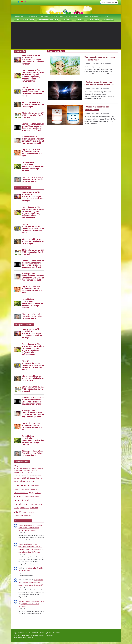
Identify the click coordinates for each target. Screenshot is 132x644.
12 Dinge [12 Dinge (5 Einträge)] (16, 466)
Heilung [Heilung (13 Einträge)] (22, 481)
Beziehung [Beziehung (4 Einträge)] (25, 473)
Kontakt (33, 635)
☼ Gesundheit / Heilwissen (38, 16)
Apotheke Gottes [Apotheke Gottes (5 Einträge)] (18, 470)
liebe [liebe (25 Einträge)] (32, 492)
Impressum (41, 635)
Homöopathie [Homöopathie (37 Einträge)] (22, 485)
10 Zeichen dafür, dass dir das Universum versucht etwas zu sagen (30, 528)
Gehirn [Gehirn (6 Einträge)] (19, 478)
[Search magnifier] (116, 2)
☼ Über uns (80, 20)
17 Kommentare (106, 63)
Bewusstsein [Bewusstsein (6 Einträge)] (18, 473)
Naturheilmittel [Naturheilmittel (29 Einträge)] (22, 504)
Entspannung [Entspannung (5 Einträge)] (39, 475)
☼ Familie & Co (66, 20)
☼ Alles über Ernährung (92, 16)
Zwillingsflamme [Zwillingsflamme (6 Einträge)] (19, 515)
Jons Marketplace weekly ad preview (31, 601)
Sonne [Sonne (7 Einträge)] (27, 508)
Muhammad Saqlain (25, 525)
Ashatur (88, 63)
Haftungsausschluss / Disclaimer (23, 637)
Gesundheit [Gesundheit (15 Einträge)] (35, 478)
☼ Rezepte (107, 16)
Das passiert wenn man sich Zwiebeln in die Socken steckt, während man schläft (31, 582)
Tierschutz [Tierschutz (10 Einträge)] (34, 508)
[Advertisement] (66, 36)
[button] (25, 16)
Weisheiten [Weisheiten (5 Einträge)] (31, 512)
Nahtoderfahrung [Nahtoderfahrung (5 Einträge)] (30, 497)
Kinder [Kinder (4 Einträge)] (22, 489)
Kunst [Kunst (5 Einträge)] (37, 489)
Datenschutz (49, 635)
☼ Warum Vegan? (57, 16)
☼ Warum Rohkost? (73, 16)
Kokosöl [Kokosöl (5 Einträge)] (27, 489)
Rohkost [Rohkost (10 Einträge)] (41, 504)
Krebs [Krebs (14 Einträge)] (33, 489)
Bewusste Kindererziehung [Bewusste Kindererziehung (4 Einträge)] (30, 471)
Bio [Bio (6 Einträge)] (29, 473)
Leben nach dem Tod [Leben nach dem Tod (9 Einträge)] (21, 493)
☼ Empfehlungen (93, 20)
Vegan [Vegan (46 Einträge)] (18, 512)
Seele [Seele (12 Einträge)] (22, 508)
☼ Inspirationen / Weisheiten (48, 20)
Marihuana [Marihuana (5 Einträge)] (38, 493)
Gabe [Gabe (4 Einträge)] (15, 478)
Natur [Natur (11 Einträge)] (37, 496)
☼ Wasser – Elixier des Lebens (24, 20)
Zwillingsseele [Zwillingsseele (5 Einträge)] (28, 515)
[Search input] (108, 2)
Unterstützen (25, 635)
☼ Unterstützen (108, 20)
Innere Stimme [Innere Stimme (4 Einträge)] (35, 486)
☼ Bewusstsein (19, 16)
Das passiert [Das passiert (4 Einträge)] (34, 473)
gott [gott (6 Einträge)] (42, 478)
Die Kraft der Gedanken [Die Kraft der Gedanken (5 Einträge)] (20, 475)
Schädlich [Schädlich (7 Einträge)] (17, 508)
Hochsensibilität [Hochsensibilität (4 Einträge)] (30, 481)
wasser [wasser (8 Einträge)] (25, 512)
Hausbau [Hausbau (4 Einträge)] (16, 481)
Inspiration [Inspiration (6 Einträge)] (17, 489)
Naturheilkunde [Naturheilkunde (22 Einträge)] (22, 500)
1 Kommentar (105, 88)
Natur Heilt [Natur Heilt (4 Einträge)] (34, 504)
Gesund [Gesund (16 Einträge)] (25, 478)
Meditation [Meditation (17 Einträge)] (19, 496)
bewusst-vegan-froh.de (32, 633)
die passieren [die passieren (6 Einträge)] (31, 475)
